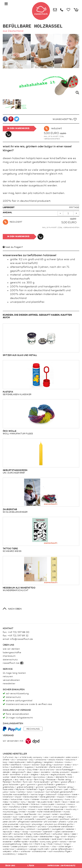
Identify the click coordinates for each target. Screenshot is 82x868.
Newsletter (9, 684)
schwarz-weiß (41, 535)
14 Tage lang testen (14, 673)
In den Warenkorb (18, 129)
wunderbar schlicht (41, 574)
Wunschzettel (65, 119)
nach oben (15, 609)
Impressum (9, 656)
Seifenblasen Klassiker (41, 378)
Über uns (10, 866)
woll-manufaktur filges (41, 417)
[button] (5, 120)
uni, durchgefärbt (41, 456)
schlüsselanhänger (41, 495)
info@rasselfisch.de (21, 639)
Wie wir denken (11, 649)
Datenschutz (10, 660)
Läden (31, 866)
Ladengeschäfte (12, 653)
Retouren (8, 677)
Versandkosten (52, 139)
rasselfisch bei (13, 663)
